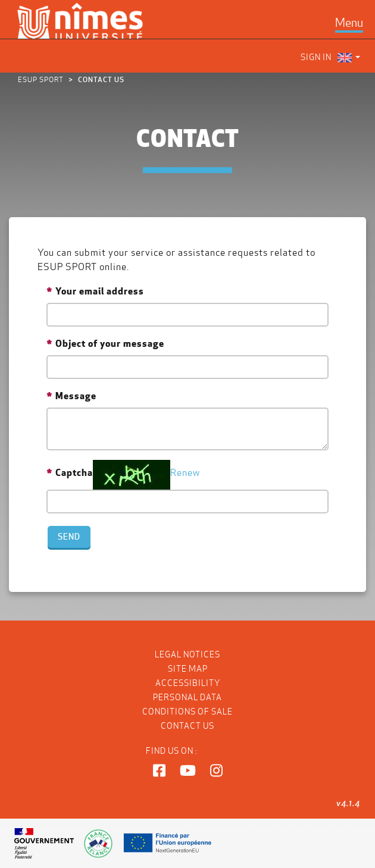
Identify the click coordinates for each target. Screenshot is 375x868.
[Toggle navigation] (349, 23)
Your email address (100, 291)
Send (69, 537)
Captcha (74, 472)
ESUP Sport (41, 79)
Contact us (187, 726)
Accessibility (188, 683)
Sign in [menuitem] (316, 57)
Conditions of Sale (187, 712)
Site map (188, 669)
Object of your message (110, 343)
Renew (185, 473)
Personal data (187, 697)
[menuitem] (349, 57)
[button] (159, 771)
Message (76, 396)
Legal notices (187, 654)
